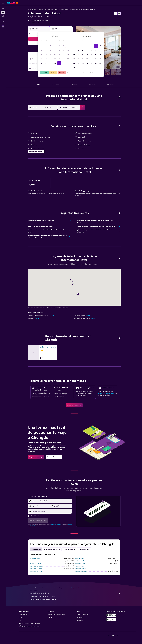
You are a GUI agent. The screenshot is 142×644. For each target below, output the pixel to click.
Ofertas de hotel (32, 9)
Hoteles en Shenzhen (36, 564)
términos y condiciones (57, 524)
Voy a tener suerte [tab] (69, 549)
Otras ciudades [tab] (36, 549)
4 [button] (64, 46)
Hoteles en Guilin (79, 561)
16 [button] (55, 55)
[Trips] (3, 21)
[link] (74, 405)
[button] (3, 3)
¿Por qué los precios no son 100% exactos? (75, 600)
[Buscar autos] (3, 16)
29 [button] (50, 63)
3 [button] (59, 46)
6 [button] (42, 50)
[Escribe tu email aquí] (52, 511)
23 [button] (55, 59)
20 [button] (42, 59)
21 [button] (46, 59)
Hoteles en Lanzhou (80, 569)
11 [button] (64, 50)
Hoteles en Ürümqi (80, 564)
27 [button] (42, 63)
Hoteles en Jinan (79, 566)
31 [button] (59, 63)
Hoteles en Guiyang (36, 571)
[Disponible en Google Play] (111, 615)
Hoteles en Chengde (75, 9)
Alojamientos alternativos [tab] (52, 549)
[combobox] (52, 501)
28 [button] (46, 63)
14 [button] (46, 55)
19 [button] (68, 55)
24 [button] (59, 59)
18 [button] (64, 55)
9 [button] (55, 50)
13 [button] (42, 55)
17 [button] (59, 55)
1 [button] (50, 46)
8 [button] (51, 50)
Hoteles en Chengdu (36, 569)
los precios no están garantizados (71, 588)
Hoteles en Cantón (36, 561)
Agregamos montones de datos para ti (75, 596)
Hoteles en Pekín (79, 558)
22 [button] (50, 59)
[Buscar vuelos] (3, 8)
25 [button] (64, 59)
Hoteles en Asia (42, 9)
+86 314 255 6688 (33, 22)
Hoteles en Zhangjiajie (81, 571)
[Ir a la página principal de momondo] (12, 3)
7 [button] (46, 50)
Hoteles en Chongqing (37, 566)
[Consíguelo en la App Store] (111, 620)
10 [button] (59, 50)
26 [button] (68, 59)
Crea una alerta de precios (106, 393)
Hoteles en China (52, 9)
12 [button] (68, 50)
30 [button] (55, 63)
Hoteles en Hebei (63, 9)
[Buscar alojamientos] (3, 12)
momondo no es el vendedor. (75, 593)
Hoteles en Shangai (36, 558)
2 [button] (55, 46)
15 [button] (51, 55)
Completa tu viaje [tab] (84, 549)
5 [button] (68, 46)
